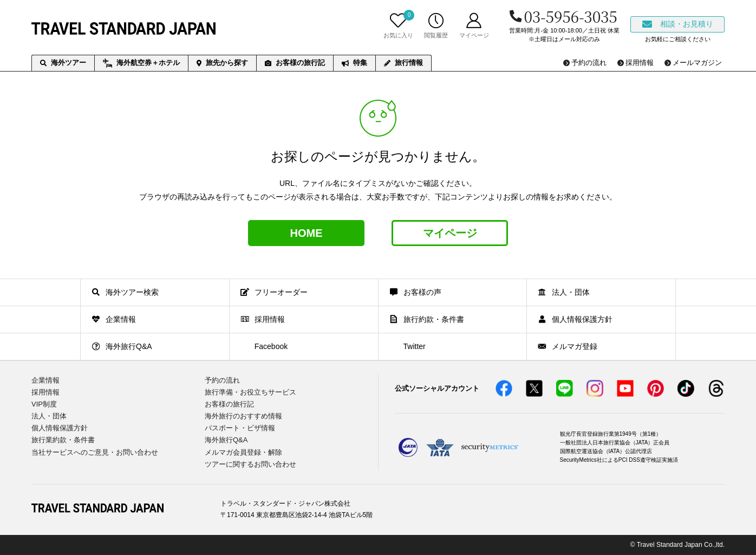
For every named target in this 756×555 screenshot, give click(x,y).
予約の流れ (222, 380)
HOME (307, 233)
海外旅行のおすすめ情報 (243, 416)
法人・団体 (49, 416)
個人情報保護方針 (60, 428)
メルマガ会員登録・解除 (243, 452)
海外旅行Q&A (226, 440)
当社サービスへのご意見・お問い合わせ (95, 452)
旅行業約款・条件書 (63, 440)
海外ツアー (63, 63)
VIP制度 (44, 404)
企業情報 (45, 380)
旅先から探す (222, 63)
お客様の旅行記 (295, 63)
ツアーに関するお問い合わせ (250, 464)
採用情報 (45, 392)
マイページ (450, 233)
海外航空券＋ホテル (141, 63)
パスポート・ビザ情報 (240, 428)
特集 (354, 63)
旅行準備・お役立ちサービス (250, 392)
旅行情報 (403, 63)
